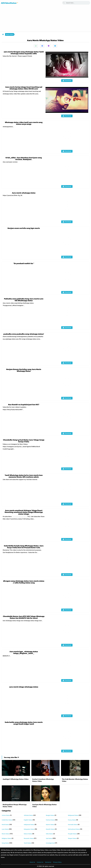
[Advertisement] (45, 19)
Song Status (5, 843)
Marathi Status (50, 829)
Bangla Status (50, 815)
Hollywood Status (29, 824)
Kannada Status (73, 824)
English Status (28, 820)
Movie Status (10, 34)
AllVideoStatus (9, 3)
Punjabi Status (72, 834)
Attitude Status (28, 815)
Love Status (5, 829)
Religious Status (7, 838)
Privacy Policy (57, 862)
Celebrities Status (7, 820)
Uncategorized (50, 843)
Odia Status (49, 834)
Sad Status (49, 838)
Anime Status (6, 815)
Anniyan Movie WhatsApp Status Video (44, 806)
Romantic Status (29, 838)
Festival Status (50, 820)
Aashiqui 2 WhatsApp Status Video (16, 779)
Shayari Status (72, 838)
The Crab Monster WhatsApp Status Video (75, 780)
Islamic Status (50, 824)
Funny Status (72, 820)
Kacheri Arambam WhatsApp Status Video (43, 780)
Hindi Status (5, 824)
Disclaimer (48, 862)
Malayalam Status (29, 829)
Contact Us (40, 862)
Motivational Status (74, 829)
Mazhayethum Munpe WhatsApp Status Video (15, 806)
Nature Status (28, 834)
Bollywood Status (73, 815)
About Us (32, 862)
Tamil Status (28, 843)
